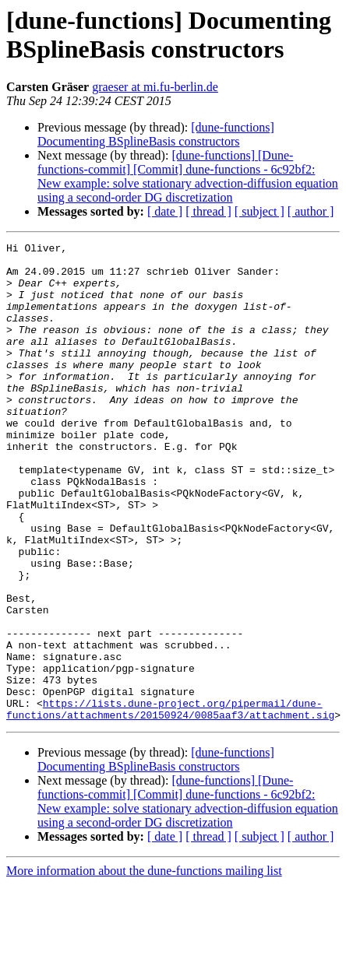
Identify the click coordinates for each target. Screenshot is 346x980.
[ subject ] (259, 211)
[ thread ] (208, 211)
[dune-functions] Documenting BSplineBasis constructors (156, 134)
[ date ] (165, 211)
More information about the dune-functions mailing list (144, 966)
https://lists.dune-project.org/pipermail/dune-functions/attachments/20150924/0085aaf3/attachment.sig (170, 803)
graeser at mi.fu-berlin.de (155, 87)
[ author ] (311, 211)
